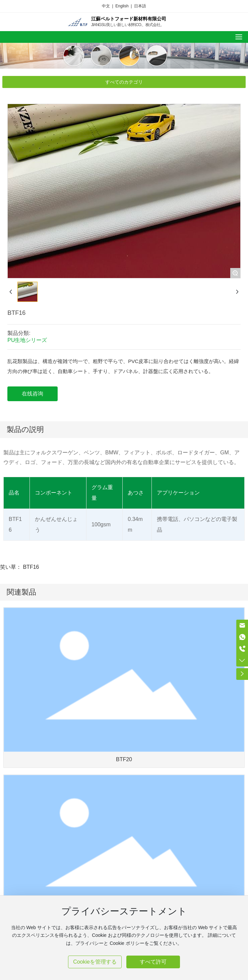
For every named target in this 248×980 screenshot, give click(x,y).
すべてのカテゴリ (124, 82)
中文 (106, 6)
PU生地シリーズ (27, 340)
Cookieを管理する (95, 962)
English (122, 6)
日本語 (140, 6)
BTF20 (124, 759)
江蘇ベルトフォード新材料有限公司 (129, 19)
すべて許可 (153, 962)
